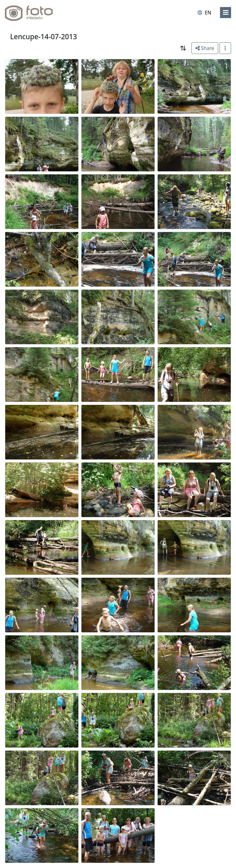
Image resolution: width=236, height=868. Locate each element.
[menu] (226, 13)
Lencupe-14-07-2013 (43, 37)
